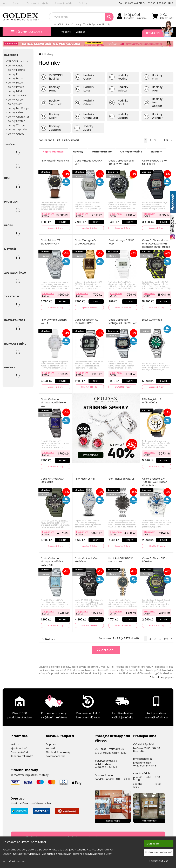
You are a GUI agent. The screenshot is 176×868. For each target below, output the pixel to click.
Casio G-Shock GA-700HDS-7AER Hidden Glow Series (155, 481)
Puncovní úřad (19, 750)
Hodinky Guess (15, 134)
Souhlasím (152, 844)
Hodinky (106, 24)
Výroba (45, 3)
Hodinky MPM (14, 91)
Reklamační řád (55, 754)
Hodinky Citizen (15, 100)
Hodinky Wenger (16, 125)
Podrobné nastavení (159, 852)
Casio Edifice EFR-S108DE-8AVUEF (52, 242)
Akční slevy (156, 33)
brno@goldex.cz (143, 757)
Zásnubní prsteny (92, 24)
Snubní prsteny (73, 24)
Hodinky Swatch (16, 121)
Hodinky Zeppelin (16, 129)
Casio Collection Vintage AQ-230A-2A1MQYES (52, 560)
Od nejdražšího (105, 151)
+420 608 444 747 (131, 3)
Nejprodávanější (54, 151)
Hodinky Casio (15, 66)
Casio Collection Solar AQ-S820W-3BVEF (122, 162)
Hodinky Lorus (14, 78)
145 (166, 140)
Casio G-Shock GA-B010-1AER (86, 559)
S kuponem (48, 214)
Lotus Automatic (152, 319)
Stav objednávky (64, 3)
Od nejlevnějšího (135, 151)
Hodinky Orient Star (18, 117)
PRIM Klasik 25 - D (85, 478)
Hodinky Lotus (14, 83)
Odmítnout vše (158, 861)
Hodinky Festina (15, 70)
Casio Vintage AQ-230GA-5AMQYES (86, 242)
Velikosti (80, 32)
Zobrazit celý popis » (161, 676)
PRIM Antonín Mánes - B (55, 161)
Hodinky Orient (15, 112)
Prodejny (66, 32)
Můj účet (132, 15)
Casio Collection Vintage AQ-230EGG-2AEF (54, 402)
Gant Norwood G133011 (122, 478)
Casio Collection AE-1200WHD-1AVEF (87, 321)
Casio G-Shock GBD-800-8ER (155, 559)
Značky (17, 3)
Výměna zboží (19, 747)
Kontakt (51, 747)
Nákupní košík (166, 18)
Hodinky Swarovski (17, 95)
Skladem (162, 151)
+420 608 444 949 (106, 766)
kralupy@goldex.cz (106, 759)
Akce (5, 3)
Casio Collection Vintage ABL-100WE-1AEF (123, 321)
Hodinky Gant (14, 104)
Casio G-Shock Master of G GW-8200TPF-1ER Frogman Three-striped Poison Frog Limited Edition (156, 247)
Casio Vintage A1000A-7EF (88, 162)
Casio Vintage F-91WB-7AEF (122, 242)
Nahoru (48, 638)
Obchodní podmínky (58, 750)
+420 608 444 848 (145, 764)
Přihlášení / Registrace (135, 18)
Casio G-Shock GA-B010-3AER (53, 479)
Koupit (62, 222)
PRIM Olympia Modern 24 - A (54, 321)
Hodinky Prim (14, 74)
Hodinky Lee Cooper (18, 108)
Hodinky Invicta (15, 87)
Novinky (80, 151)
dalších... (106, 649)
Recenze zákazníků (22, 754)
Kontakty (83, 3)
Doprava (31, 3)
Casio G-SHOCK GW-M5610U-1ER (155, 162)
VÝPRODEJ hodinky (17, 61)
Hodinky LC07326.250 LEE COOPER (121, 559)
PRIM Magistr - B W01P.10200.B (152, 400)
